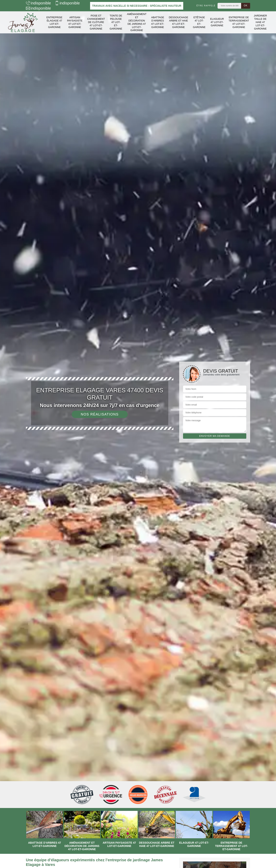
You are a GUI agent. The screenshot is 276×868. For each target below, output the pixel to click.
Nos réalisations (100, 414)
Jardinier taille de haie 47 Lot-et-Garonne (260, 22)
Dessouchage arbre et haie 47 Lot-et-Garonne (179, 22)
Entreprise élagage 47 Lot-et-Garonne (54, 22)
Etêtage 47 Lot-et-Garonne (199, 22)
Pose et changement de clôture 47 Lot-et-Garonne (96, 22)
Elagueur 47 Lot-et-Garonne (217, 22)
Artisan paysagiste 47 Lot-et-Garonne (75, 22)
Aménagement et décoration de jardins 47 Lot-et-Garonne (137, 22)
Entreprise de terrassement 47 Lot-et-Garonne (239, 22)
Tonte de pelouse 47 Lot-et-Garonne (116, 22)
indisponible (38, 3)
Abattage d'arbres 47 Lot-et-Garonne (158, 22)
